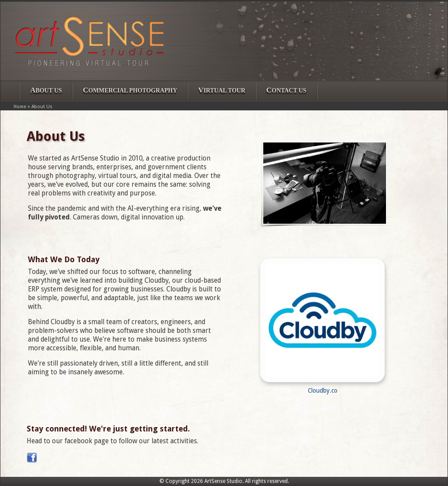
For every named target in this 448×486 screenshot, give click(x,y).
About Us (42, 107)
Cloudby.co (323, 390)
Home (20, 107)
